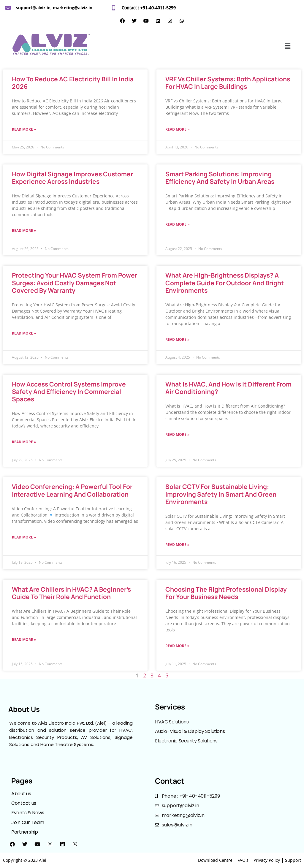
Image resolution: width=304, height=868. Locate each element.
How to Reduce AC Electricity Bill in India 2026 (73, 83)
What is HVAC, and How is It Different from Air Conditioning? (228, 388)
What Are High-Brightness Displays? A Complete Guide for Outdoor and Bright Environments (225, 283)
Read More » (24, 129)
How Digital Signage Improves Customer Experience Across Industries (72, 178)
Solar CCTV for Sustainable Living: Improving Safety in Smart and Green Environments (221, 494)
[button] (288, 46)
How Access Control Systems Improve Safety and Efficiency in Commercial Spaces (69, 392)
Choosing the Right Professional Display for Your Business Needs (226, 593)
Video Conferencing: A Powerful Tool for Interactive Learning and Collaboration (72, 490)
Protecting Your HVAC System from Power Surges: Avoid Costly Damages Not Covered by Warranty (75, 283)
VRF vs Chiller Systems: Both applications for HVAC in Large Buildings (228, 83)
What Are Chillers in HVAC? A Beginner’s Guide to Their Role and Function (71, 593)
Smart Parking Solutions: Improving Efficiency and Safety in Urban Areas (220, 178)
